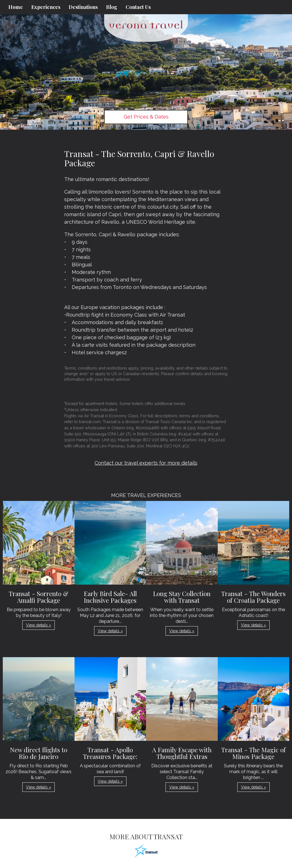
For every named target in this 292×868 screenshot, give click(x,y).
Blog (112, 7)
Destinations (83, 7)
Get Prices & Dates (146, 117)
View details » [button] (39, 625)
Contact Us (138, 7)
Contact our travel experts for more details (146, 463)
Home (16, 7)
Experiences (46, 7)
